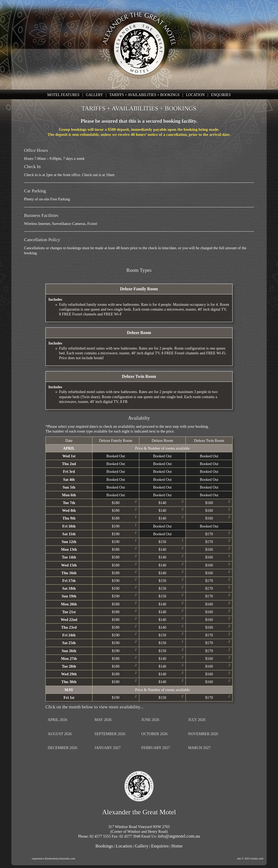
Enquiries (160, 846)
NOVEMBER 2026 (203, 734)
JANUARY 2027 (108, 748)
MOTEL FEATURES (63, 95)
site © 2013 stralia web (250, 859)
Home (177, 846)
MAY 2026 (103, 720)
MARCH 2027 (200, 748)
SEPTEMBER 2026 (110, 734)
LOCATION (195, 95)
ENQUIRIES (221, 95)
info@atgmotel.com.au (179, 836)
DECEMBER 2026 (63, 748)
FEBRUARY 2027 (156, 748)
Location (124, 846)
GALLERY (94, 95)
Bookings (104, 846)
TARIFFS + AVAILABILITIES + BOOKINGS (144, 95)
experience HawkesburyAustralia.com (53, 859)
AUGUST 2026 (60, 734)
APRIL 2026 (58, 720)
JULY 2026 (197, 720)
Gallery (142, 846)
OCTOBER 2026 (155, 734)
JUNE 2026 (150, 720)
